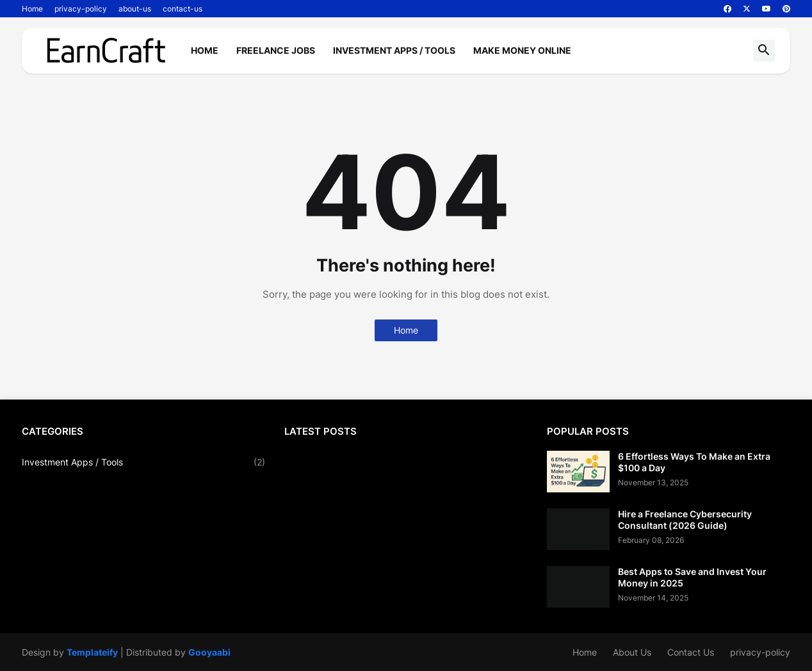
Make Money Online (522, 50)
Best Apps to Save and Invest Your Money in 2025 (692, 577)
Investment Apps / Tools (394, 50)
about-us (135, 9)
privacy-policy (81, 9)
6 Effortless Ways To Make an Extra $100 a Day (694, 462)
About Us (632, 652)
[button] (764, 51)
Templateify (92, 652)
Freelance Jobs (276, 50)
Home (32, 9)
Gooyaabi (209, 652)
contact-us (183, 9)
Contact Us (691, 652)
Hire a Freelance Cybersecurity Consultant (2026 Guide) (685, 520)
